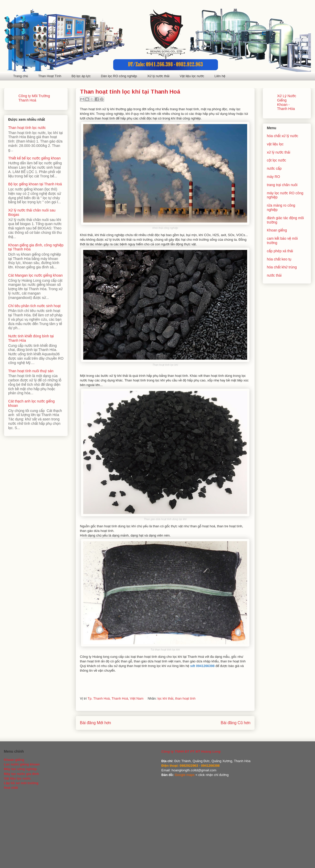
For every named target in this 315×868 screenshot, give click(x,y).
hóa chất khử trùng (282, 267)
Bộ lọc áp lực (81, 76)
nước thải (274, 275)
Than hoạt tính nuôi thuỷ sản (31, 371)
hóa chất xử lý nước (282, 136)
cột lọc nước (276, 160)
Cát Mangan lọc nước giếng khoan (35, 275)
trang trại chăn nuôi (282, 185)
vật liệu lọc (275, 144)
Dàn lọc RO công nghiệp (119, 76)
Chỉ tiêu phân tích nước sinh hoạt (34, 306)
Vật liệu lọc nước (192, 76)
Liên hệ (220, 76)
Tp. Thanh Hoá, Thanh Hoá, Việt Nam (115, 698)
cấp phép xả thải (280, 251)
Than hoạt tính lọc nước (27, 128)
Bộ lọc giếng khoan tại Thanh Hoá (35, 184)
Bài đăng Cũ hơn (236, 723)
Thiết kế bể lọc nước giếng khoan (34, 158)
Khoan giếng (277, 230)
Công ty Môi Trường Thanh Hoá (34, 98)
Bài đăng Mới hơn (95, 723)
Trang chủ (21, 76)
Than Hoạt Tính (50, 76)
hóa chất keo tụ (279, 259)
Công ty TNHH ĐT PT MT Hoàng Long (191, 751)
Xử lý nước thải (158, 76)
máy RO (273, 177)
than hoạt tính (185, 698)
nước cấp (274, 168)
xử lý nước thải (279, 152)
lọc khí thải (165, 698)
